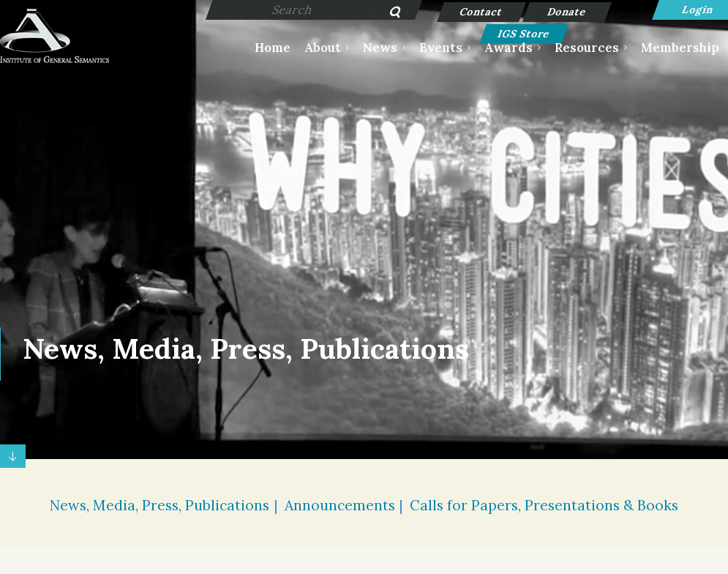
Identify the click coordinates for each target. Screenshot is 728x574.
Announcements (340, 505)
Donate (567, 12)
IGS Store (524, 34)
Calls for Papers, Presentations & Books (544, 505)
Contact (482, 12)
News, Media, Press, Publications (160, 505)
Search (387, 13)
